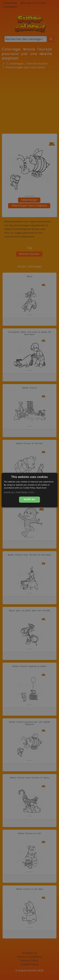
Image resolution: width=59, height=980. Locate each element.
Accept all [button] (30, 500)
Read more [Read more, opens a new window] (42, 488)
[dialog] (29, 490)
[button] (29, 493)
